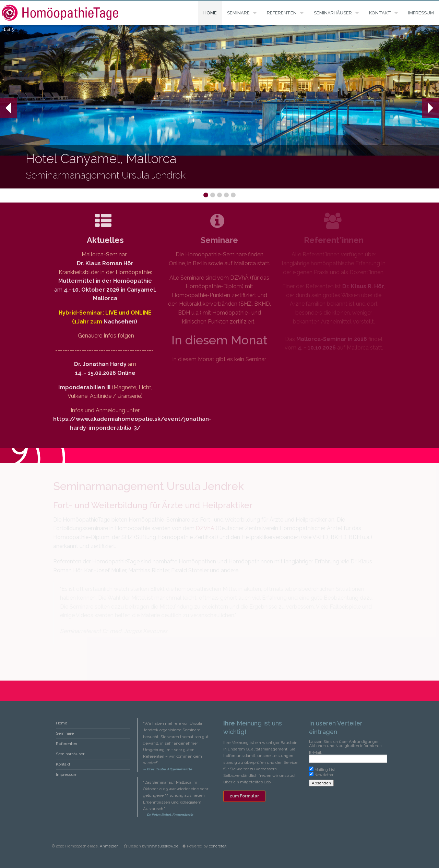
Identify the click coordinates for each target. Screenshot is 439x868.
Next (430, 108)
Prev (5, 108)
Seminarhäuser (333, 13)
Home (210, 13)
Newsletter (324, 775)
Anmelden (109, 846)
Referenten (282, 13)
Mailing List (325, 770)
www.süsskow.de (163, 846)
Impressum (421, 13)
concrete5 (218, 846)
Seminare (238, 13)
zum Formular (244, 796)
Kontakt (380, 13)
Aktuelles (105, 240)
